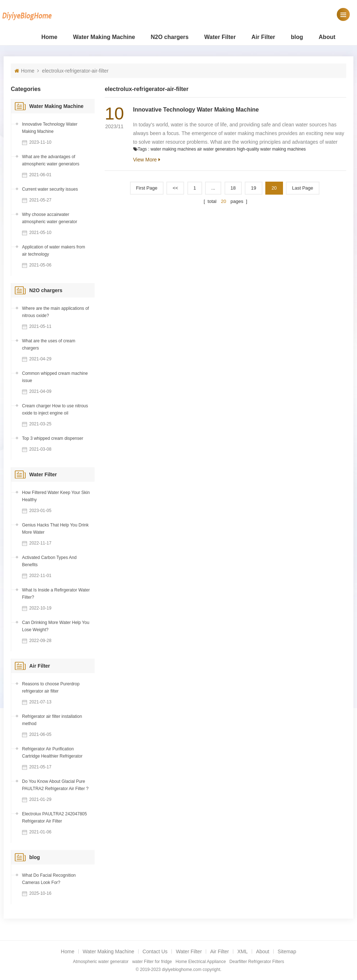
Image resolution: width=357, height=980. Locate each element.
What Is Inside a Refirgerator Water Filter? (56, 594)
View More (145, 160)
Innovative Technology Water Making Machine (196, 110)
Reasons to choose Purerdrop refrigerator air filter (51, 688)
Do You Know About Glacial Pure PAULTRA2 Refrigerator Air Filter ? (55, 785)
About (327, 37)
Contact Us (155, 951)
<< (175, 188)
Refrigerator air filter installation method (52, 720)
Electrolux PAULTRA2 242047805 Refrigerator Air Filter (55, 818)
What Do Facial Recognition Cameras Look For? (49, 879)
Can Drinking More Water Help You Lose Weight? (56, 626)
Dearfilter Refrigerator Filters (257, 962)
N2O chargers (170, 37)
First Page (147, 188)
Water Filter (220, 37)
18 (233, 188)
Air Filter (264, 37)
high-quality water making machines (271, 149)
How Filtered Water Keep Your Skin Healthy (56, 496)
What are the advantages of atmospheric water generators (51, 160)
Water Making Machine (104, 37)
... (213, 188)
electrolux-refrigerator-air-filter (75, 71)
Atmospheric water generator (101, 962)
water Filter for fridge (152, 962)
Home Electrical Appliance (201, 962)
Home (49, 37)
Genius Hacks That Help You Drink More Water (55, 529)
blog (297, 37)
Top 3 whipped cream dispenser (53, 438)
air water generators (216, 149)
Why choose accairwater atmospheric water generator (50, 218)
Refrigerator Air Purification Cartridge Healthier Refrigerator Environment (52, 753)
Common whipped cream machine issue (55, 377)
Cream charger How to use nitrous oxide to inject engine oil (55, 409)
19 (253, 188)
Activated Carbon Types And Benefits (49, 561)
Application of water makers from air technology (54, 251)
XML (242, 951)
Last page (303, 188)
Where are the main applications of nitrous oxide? (55, 312)
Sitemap (287, 951)
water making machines (173, 149)
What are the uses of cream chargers (49, 344)
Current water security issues (50, 189)
